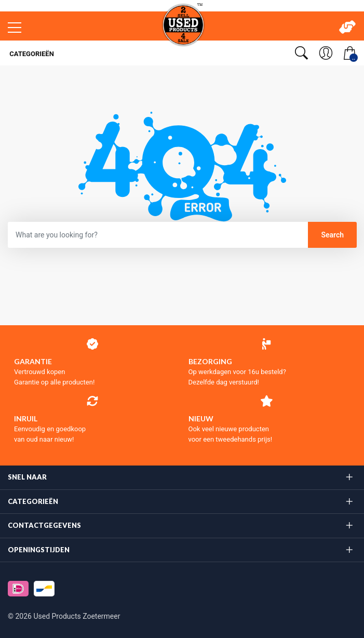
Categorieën (31, 54)
